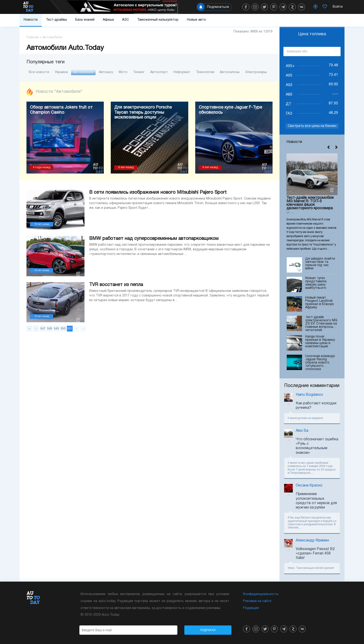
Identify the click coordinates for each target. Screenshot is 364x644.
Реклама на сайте (257, 601)
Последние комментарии (312, 386)
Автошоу (106, 72)
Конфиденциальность (261, 594)
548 (50, 329)
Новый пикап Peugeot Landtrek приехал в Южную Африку (320, 304)
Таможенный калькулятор (158, 20)
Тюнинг (139, 72)
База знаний (85, 20)
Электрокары (256, 72)
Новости (31, 20)
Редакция (251, 608)
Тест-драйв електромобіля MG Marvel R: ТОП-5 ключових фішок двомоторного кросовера (310, 203)
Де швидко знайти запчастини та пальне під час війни (320, 265)
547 (43, 329)
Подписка (208, 630)
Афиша (108, 20)
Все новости (39, 72)
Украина (61, 72)
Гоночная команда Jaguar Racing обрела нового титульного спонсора (320, 362)
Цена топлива (312, 34)
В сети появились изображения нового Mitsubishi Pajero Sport (158, 193)
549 (56, 329)
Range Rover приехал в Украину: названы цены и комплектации (320, 343)
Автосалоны (230, 72)
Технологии (205, 72)
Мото (123, 72)
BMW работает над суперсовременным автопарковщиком (154, 239)
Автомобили (83, 72)
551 (70, 329)
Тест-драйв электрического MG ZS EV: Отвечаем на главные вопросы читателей (321, 324)
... (312, 473)
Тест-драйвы (56, 20)
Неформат (182, 72)
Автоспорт (159, 72)
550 (63, 329)
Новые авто (196, 20)
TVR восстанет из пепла (116, 285)
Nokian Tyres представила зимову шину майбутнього (316, 284)
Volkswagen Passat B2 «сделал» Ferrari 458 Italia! (315, 554)
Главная (33, 37)
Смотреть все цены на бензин (312, 126)
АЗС (125, 20)
